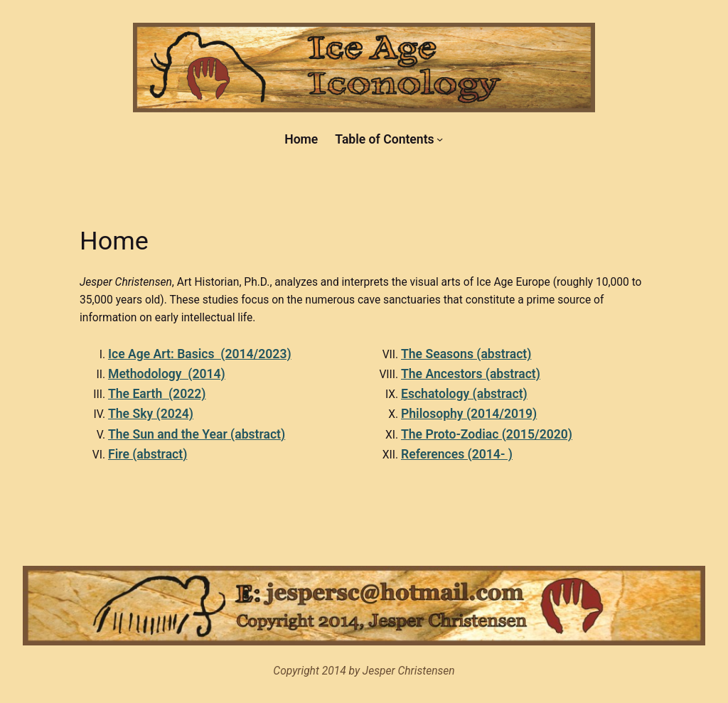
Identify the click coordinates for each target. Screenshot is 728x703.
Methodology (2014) (167, 374)
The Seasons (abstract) (466, 354)
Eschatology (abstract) (464, 394)
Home (301, 139)
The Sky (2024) (151, 414)
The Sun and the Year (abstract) (197, 434)
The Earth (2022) (157, 394)
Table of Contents (384, 139)
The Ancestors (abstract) (471, 374)
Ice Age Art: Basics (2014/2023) (200, 354)
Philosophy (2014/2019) (469, 414)
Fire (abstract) (148, 454)
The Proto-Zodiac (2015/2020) (487, 434)
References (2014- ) (457, 454)
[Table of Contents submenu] (440, 139)
